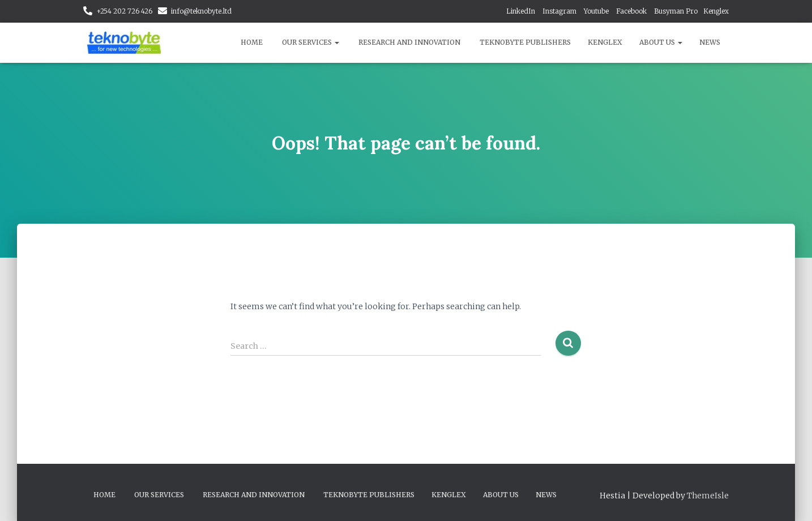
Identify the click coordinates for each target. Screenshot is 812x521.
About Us (661, 42)
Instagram (559, 11)
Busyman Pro (676, 11)
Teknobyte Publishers (525, 42)
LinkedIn (521, 11)
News (710, 42)
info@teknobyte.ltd (201, 11)
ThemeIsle (708, 496)
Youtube (596, 11)
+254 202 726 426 (124, 11)
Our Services (311, 42)
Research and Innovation (409, 42)
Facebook (631, 11)
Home (252, 42)
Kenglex (716, 11)
